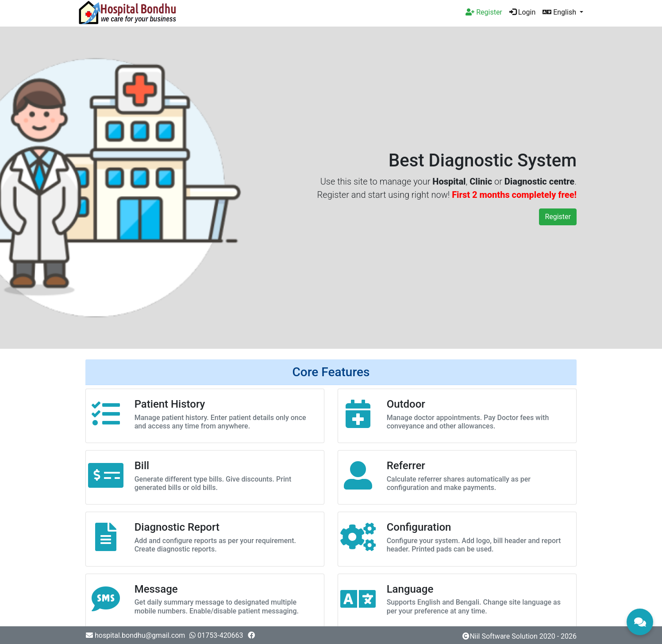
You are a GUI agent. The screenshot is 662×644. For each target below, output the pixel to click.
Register (558, 217)
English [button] (560, 12)
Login (522, 12)
